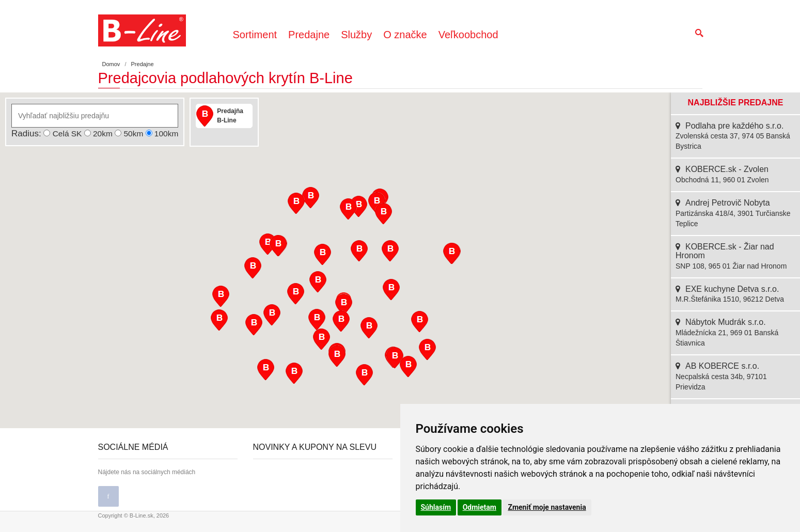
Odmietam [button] (480, 507)
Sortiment (255, 35)
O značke (405, 35)
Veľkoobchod (468, 35)
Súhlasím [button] (436, 507)
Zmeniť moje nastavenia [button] (547, 507)
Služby (356, 35)
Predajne (309, 35)
